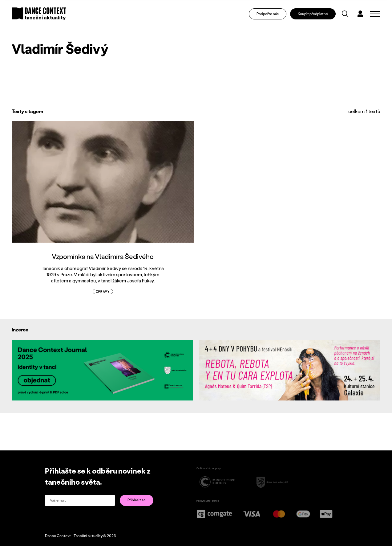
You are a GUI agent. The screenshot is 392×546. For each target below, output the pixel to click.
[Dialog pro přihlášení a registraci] (361, 14)
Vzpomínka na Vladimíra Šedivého (103, 256)
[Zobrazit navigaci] (375, 14)
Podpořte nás (268, 14)
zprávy (103, 291)
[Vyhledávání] (346, 14)
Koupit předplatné (313, 14)
